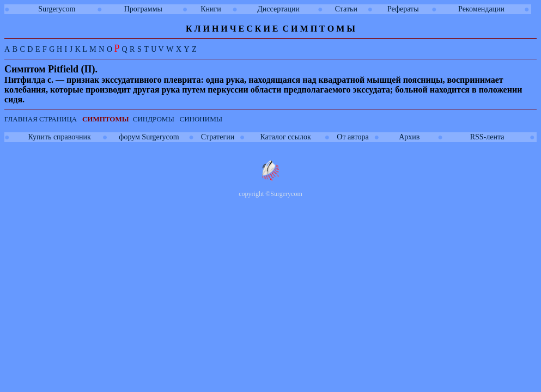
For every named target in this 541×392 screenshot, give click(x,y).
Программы (143, 9)
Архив (409, 137)
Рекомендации (481, 9)
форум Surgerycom (149, 137)
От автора (352, 137)
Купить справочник (60, 137)
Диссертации (278, 9)
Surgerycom (57, 9)
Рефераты (403, 9)
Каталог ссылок (285, 137)
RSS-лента (487, 137)
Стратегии (218, 137)
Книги (211, 9)
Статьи (346, 9)
